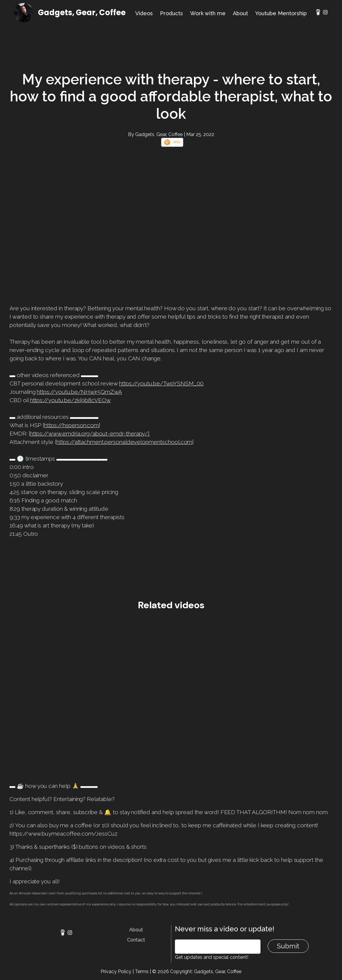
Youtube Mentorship (281, 13)
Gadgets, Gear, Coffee (82, 13)
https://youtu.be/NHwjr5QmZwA (79, 392)
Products (171, 13)
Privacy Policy (116, 971)
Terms (142, 971)
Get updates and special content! (212, 957)
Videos (144, 13)
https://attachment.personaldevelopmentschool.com (124, 442)
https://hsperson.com (71, 425)
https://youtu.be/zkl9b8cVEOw (71, 400)
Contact (136, 940)
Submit (288, 946)
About (240, 13)
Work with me (208, 13)
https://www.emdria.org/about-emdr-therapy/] (90, 433)
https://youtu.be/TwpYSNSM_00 (161, 383)
